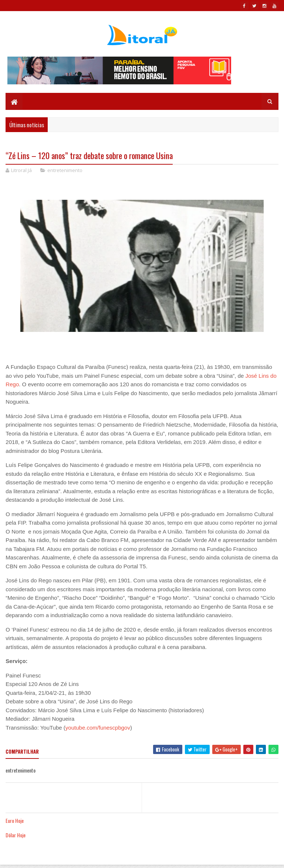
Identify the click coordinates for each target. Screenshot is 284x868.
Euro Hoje (15, 821)
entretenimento (65, 171)
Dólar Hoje (16, 836)
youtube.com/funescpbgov (98, 729)
